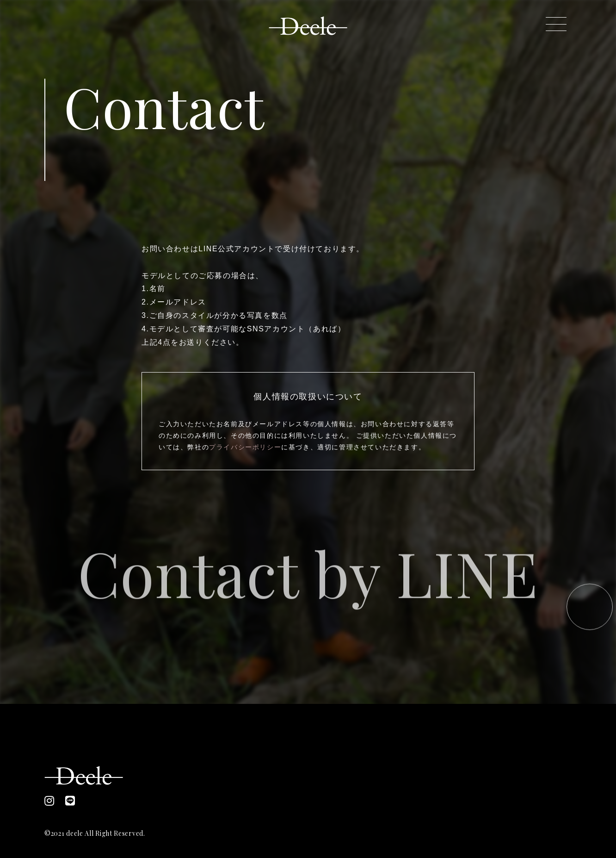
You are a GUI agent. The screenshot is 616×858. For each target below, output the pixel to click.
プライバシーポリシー (245, 447)
